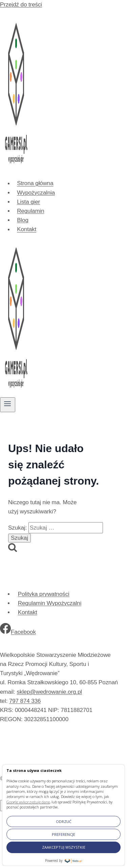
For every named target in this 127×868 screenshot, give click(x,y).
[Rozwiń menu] (8, 405)
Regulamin (30, 211)
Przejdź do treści (21, 5)
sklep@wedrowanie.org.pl (49, 692)
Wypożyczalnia (36, 193)
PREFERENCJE (63, 834)
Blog (23, 220)
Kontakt (27, 230)
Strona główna (35, 184)
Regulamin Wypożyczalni (50, 603)
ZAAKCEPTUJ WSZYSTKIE (64, 847)
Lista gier (28, 202)
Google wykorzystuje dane (28, 802)
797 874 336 (25, 701)
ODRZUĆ (64, 821)
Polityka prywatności (44, 594)
